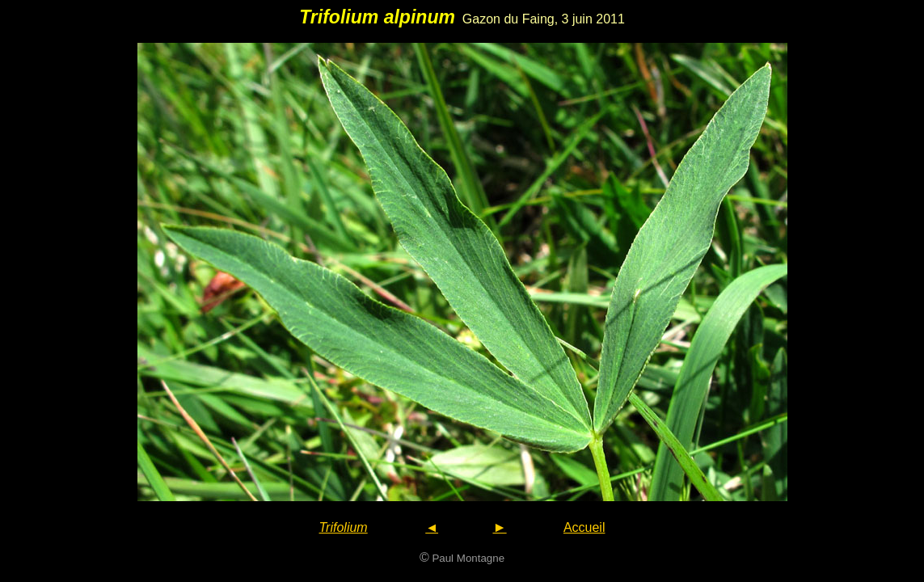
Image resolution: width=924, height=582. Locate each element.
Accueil (584, 527)
